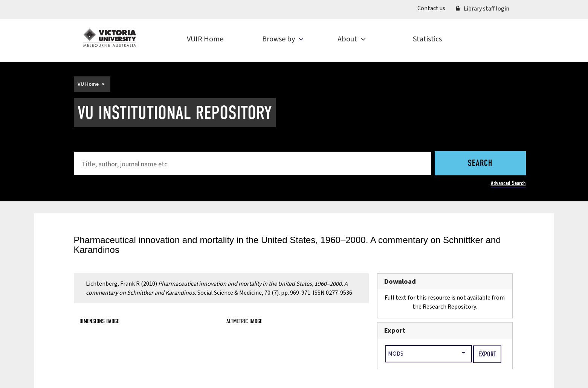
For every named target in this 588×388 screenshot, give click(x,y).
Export (395, 330)
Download (400, 281)
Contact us (431, 8)
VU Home (88, 84)
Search (480, 164)
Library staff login (483, 9)
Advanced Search (508, 183)
